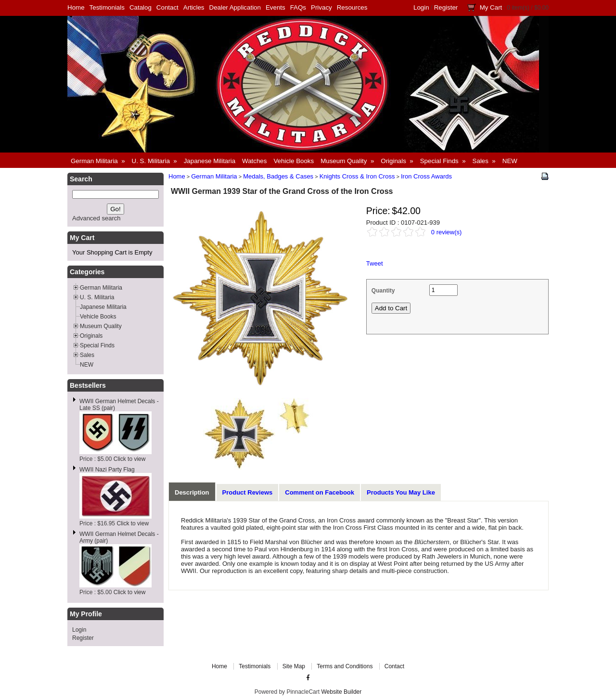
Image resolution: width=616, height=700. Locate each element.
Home (76, 7)
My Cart (491, 7)
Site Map (294, 666)
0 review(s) (447, 232)
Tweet (375, 263)
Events (276, 7)
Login (421, 7)
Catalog (141, 7)
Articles (194, 7)
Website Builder (341, 692)
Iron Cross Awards (426, 176)
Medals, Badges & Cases (278, 176)
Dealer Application (235, 7)
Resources (352, 7)
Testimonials (107, 7)
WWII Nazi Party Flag (107, 470)
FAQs (298, 7)
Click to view (130, 459)
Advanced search (96, 218)
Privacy (321, 7)
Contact (167, 7)
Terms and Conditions (345, 666)
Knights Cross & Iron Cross (357, 176)
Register (446, 7)
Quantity (383, 291)
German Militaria (214, 176)
